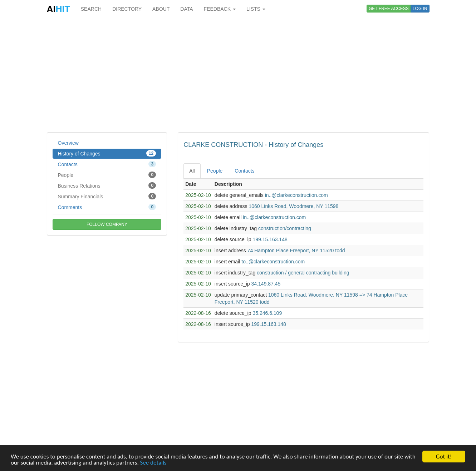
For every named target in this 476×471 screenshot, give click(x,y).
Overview (68, 143)
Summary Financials (107, 196)
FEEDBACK (220, 9)
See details (153, 463)
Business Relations (107, 185)
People (107, 175)
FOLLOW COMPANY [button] (107, 224)
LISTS (256, 9)
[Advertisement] (238, 75)
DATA (187, 9)
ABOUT (161, 9)
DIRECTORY (127, 9)
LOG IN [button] (420, 9)
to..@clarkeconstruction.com (273, 262)
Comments (107, 207)
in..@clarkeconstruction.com (296, 195)
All (192, 171)
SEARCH (91, 9)
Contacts (107, 164)
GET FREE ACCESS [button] (389, 9)
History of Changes (107, 153)
